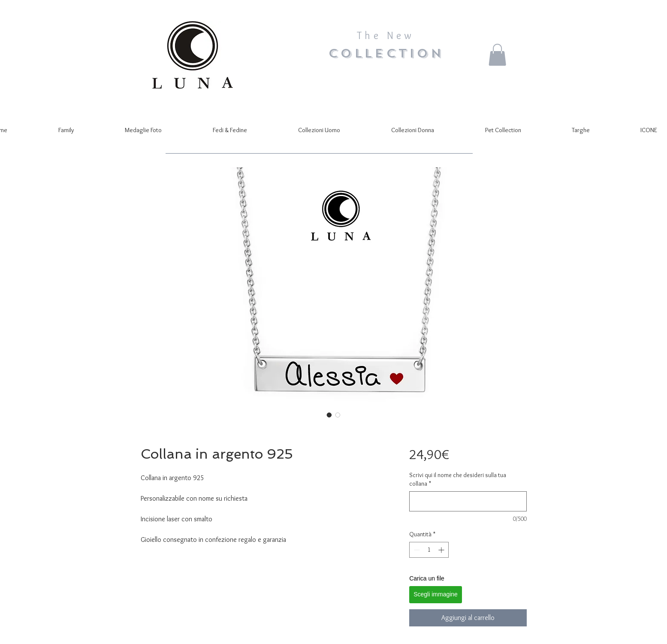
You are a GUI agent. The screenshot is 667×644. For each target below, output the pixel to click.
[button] (497, 55)
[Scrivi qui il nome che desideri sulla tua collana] (468, 501)
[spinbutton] (429, 550)
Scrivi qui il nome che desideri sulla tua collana (458, 479)
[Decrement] (416, 550)
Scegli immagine (436, 594)
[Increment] (442, 550)
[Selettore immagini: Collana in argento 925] (329, 415)
